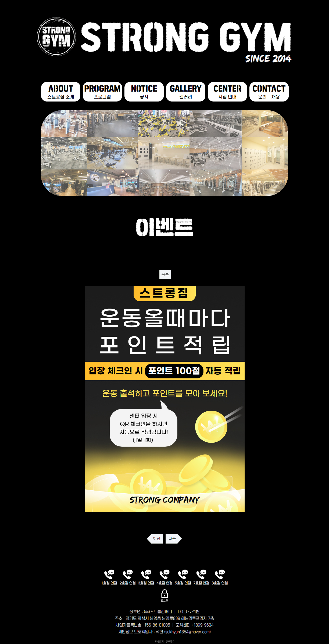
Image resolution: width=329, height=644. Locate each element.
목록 (165, 274)
